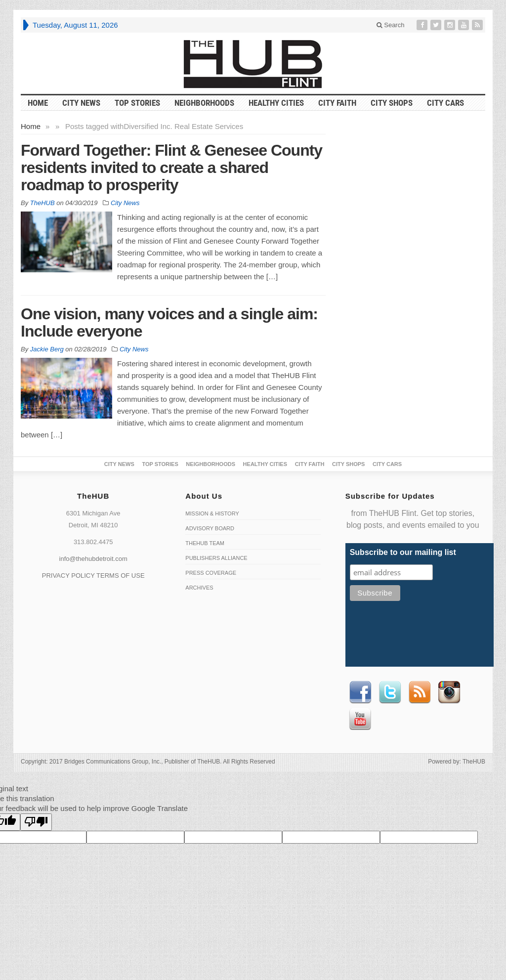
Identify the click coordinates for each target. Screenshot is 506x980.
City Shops (392, 103)
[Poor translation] (36, 822)
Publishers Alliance (216, 558)
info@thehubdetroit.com (93, 559)
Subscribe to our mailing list (403, 552)
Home (31, 126)
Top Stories (137, 103)
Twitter (390, 692)
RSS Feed (420, 692)
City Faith (337, 103)
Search (391, 25)
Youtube (360, 719)
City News (81, 103)
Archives (199, 588)
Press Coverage (211, 573)
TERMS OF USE (121, 575)
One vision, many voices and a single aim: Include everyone (169, 322)
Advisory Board (210, 528)
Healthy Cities (276, 103)
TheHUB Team (205, 543)
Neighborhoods (204, 103)
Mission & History (212, 513)
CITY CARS (445, 103)
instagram (449, 692)
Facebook (360, 692)
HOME (38, 103)
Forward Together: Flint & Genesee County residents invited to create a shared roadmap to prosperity (171, 168)
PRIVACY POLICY (68, 575)
